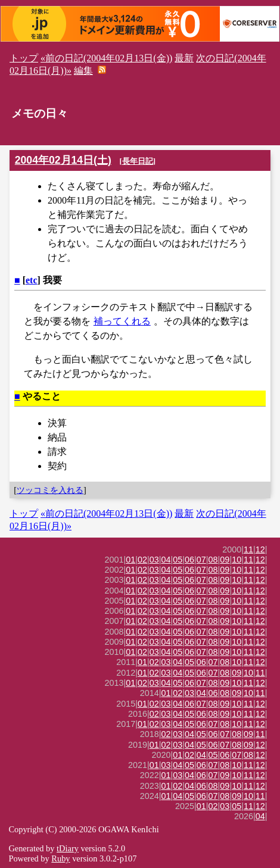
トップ (24, 58)
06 (189, 560)
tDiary (68, 848)
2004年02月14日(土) (63, 160)
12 (260, 549)
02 (142, 560)
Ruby (60, 858)
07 (201, 560)
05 (178, 560)
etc (32, 280)
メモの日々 (40, 113)
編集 (83, 71)
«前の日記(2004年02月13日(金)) (106, 58)
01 (130, 560)
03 (154, 560)
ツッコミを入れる (50, 490)
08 (213, 560)
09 (225, 560)
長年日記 (138, 161)
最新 (184, 58)
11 (248, 549)
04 (166, 560)
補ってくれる (122, 321)
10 (237, 560)
